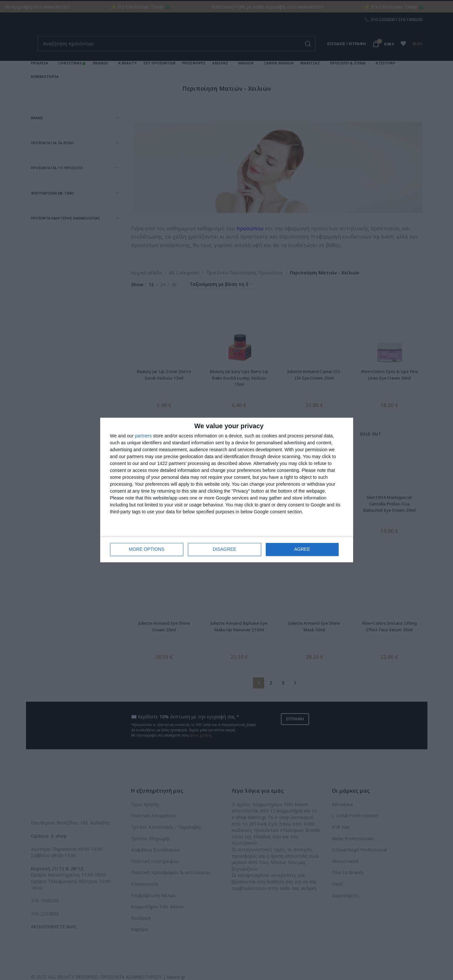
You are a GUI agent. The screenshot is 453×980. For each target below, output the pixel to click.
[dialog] (227, 490)
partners (143, 436)
